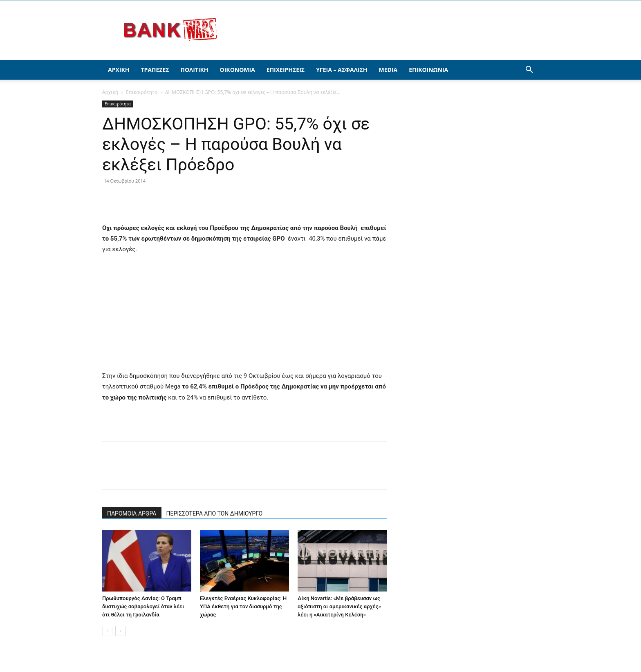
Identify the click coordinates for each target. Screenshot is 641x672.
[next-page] (120, 631)
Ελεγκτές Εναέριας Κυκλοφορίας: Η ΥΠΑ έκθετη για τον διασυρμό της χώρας (243, 606)
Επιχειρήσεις (286, 70)
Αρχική (119, 70)
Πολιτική (195, 70)
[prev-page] (107, 631)
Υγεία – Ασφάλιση (342, 70)
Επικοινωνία (428, 70)
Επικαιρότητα (142, 92)
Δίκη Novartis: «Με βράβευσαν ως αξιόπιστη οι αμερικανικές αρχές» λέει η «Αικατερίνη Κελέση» (339, 606)
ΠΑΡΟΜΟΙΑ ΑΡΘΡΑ (132, 513)
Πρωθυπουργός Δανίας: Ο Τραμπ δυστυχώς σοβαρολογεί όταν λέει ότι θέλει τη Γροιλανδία (143, 606)
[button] (529, 70)
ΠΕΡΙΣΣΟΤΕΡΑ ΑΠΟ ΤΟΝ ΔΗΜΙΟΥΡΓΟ (215, 513)
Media (388, 70)
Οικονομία (238, 70)
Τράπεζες (155, 70)
